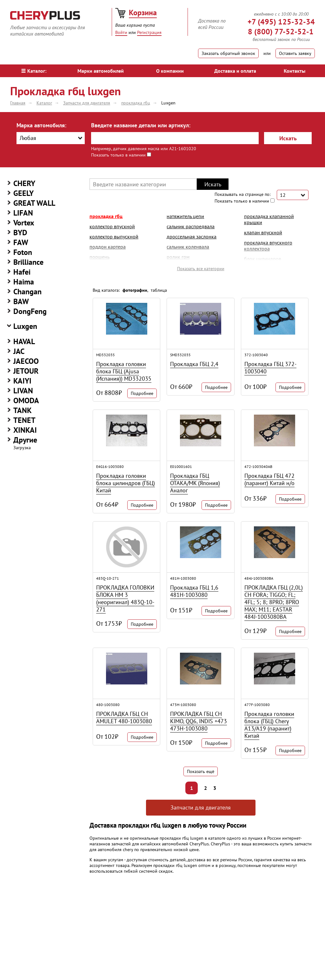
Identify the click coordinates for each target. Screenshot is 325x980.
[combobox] (51, 138)
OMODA (26, 400)
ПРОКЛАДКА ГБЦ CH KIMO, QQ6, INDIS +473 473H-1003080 (199, 721)
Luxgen (25, 326)
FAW (21, 242)
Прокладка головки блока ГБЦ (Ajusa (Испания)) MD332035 (124, 371)
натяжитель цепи (185, 216)
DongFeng (30, 311)
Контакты (295, 71)
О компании (170, 71)
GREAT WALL (34, 203)
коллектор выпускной (114, 237)
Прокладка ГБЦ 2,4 (194, 364)
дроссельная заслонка (192, 237)
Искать (288, 138)
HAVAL (24, 341)
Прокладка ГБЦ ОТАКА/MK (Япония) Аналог (195, 483)
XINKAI (25, 430)
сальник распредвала (191, 226)
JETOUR (26, 371)
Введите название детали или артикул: (141, 125)
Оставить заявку (295, 53)
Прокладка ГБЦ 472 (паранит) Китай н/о (269, 479)
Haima (24, 282)
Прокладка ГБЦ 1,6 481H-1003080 (194, 591)
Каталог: (34, 71)
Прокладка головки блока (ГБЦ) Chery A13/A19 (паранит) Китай (269, 725)
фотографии (135, 290)
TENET (24, 420)
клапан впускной (263, 232)
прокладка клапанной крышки (269, 219)
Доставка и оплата (235, 71)
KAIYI (22, 381)
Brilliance (28, 262)
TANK (23, 410)
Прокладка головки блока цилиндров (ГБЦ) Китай (126, 483)
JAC (19, 351)
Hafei (22, 272)
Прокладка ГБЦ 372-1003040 (270, 368)
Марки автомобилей (101, 71)
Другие (25, 440)
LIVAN (23, 391)
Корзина (143, 13)
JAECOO (26, 361)
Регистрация (149, 32)
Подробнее (142, 393)
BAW (21, 301)
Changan (27, 292)
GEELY (23, 193)
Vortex (24, 223)
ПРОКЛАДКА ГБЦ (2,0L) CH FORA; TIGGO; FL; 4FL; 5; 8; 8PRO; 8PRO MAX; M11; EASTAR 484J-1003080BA (274, 602)
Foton (23, 252)
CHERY (24, 183)
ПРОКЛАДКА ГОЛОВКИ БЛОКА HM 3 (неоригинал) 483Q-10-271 (125, 598)
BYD (20, 233)
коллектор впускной (112, 226)
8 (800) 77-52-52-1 (281, 32)
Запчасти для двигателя (201, 807)
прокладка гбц (106, 216)
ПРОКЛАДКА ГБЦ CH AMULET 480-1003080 (124, 717)
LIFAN (23, 213)
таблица (159, 290)
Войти (121, 32)
